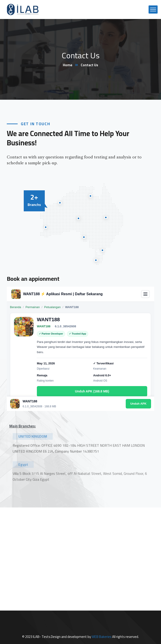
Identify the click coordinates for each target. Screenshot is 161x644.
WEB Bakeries (102, 637)
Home (68, 65)
